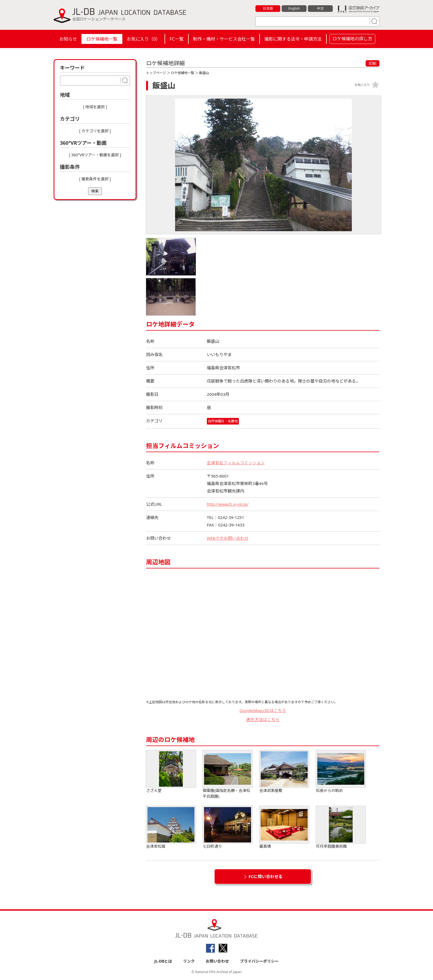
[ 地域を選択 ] (95, 107)
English (294, 9)
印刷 (373, 63)
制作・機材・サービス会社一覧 (224, 39)
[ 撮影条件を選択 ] (95, 179)
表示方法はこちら (263, 720)
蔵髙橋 (284, 827)
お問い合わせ (217, 961)
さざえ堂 (171, 772)
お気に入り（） (143, 39)
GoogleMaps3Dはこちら (263, 710)
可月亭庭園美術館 (341, 827)
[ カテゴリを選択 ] (95, 131)
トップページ (156, 73)
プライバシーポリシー (259, 961)
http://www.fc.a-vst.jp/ (228, 504)
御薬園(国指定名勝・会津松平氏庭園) (228, 774)
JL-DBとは (163, 961)
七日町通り (228, 827)
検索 (95, 191)
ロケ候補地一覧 (102, 39)
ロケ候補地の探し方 (352, 39)
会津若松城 (171, 827)
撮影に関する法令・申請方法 (293, 39)
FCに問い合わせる (266, 876)
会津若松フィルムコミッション (236, 463)
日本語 (268, 9)
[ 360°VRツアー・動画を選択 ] (95, 155)
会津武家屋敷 (284, 772)
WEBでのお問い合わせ (228, 538)
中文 (320, 9)
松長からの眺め (341, 772)
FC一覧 (176, 39)
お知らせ (68, 39)
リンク (189, 961)
